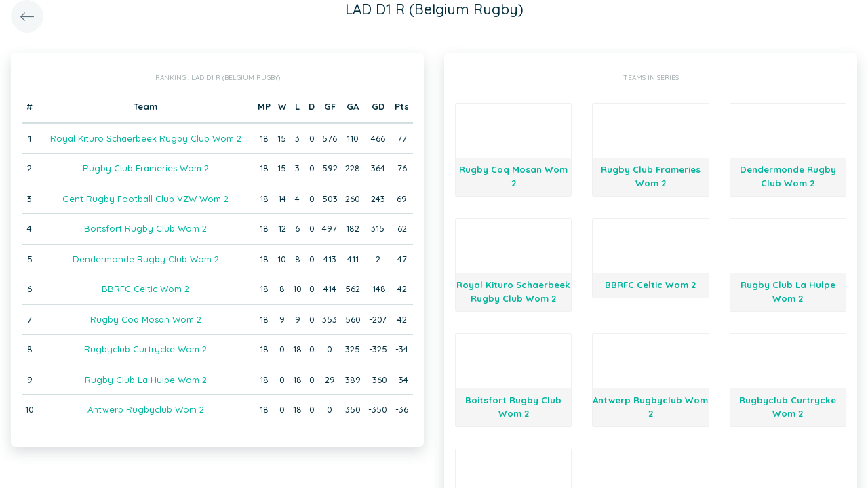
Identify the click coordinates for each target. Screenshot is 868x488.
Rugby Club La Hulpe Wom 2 (146, 380)
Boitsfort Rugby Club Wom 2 (145, 228)
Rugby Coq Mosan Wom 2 (146, 319)
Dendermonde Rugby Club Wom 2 (146, 259)
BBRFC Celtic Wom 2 (145, 289)
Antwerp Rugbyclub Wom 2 (146, 409)
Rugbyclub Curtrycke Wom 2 (145, 349)
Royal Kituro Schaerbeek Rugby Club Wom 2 (146, 138)
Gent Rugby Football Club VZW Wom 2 (145, 199)
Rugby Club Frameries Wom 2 (146, 168)
